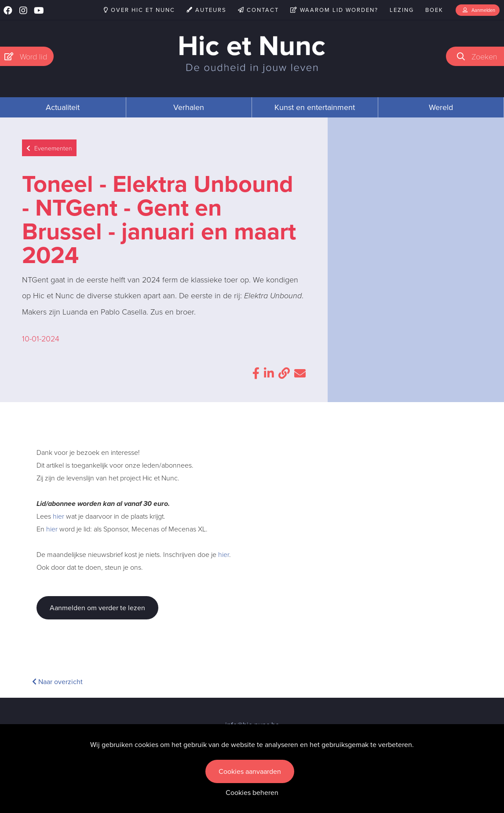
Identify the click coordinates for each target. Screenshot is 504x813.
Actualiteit (63, 107)
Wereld (441, 107)
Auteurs (206, 10)
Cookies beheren (252, 793)
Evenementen (49, 148)
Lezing (402, 10)
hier (58, 516)
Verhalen (189, 107)
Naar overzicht (57, 682)
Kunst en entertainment (315, 107)
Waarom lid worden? (334, 10)
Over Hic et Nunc (139, 10)
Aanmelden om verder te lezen (97, 608)
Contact (258, 10)
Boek (434, 10)
